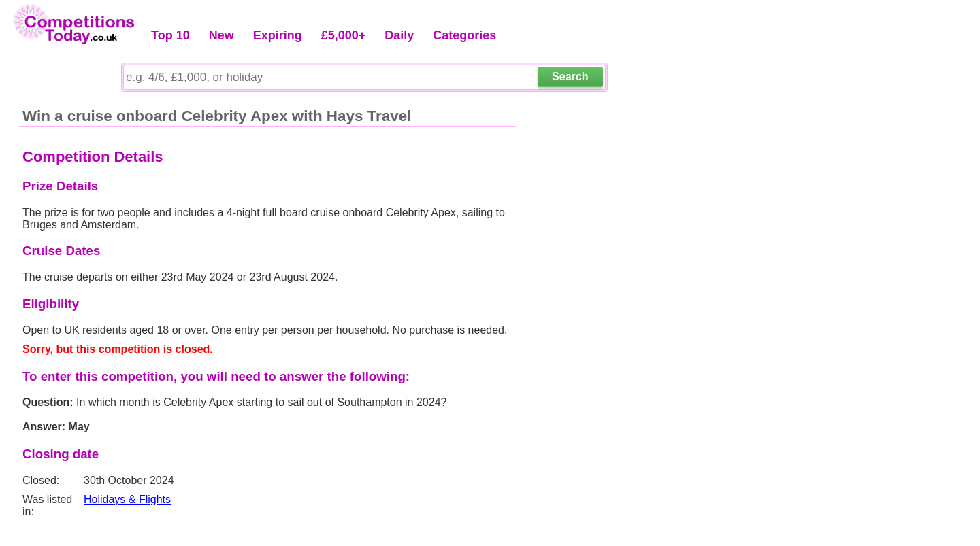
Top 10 (170, 35)
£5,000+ (344, 35)
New (222, 35)
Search (570, 76)
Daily (399, 35)
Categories (464, 35)
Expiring (278, 35)
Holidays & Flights (127, 499)
